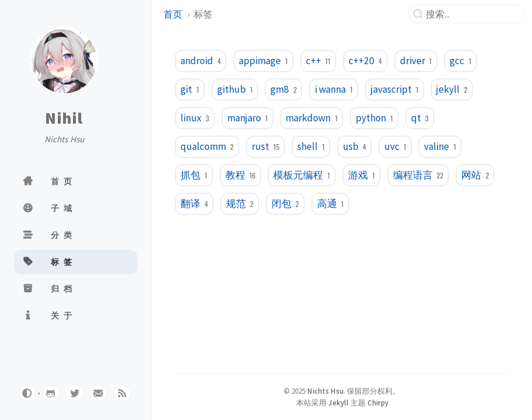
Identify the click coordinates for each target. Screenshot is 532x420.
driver (416, 61)
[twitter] (75, 393)
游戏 (361, 175)
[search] (471, 14)
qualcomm (207, 146)
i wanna (334, 89)
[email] (98, 393)
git (190, 89)
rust (266, 146)
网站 (475, 175)
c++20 (365, 61)
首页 (173, 14)
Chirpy (378, 402)
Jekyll (338, 402)
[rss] (122, 393)
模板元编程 (302, 175)
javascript (395, 89)
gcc (460, 61)
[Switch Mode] (27, 393)
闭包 (285, 204)
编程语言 (418, 175)
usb (354, 146)
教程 (241, 175)
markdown (312, 118)
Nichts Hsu (325, 391)
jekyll (452, 89)
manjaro (248, 118)
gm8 (284, 89)
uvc (395, 146)
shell (311, 146)
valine (440, 146)
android (201, 61)
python (374, 118)
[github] (51, 393)
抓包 (194, 175)
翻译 (194, 204)
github (235, 89)
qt (420, 118)
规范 (240, 204)
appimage (263, 61)
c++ (318, 61)
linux (195, 118)
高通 (331, 204)
